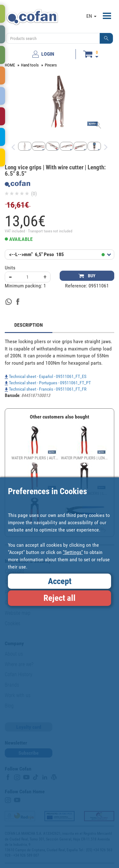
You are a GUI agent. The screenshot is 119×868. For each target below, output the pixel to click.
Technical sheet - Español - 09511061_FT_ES (46, 376)
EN (91, 16)
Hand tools (30, 65)
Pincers (51, 65)
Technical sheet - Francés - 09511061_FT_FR (46, 389)
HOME (10, 65)
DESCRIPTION (29, 325)
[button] (106, 38)
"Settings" (73, 552)
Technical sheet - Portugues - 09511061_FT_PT (48, 383)
